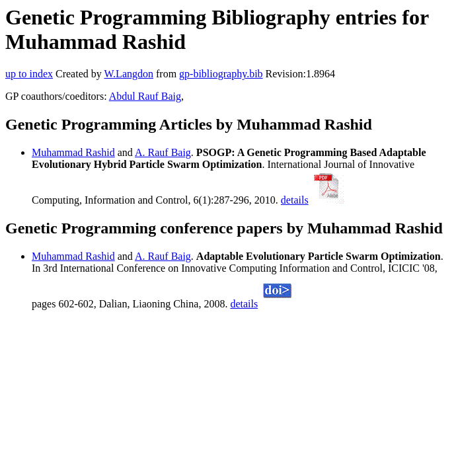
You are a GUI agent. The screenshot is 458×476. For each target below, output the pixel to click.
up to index (29, 74)
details (295, 200)
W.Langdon (129, 74)
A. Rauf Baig (163, 152)
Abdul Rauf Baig (145, 96)
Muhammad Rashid (73, 152)
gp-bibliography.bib (221, 74)
